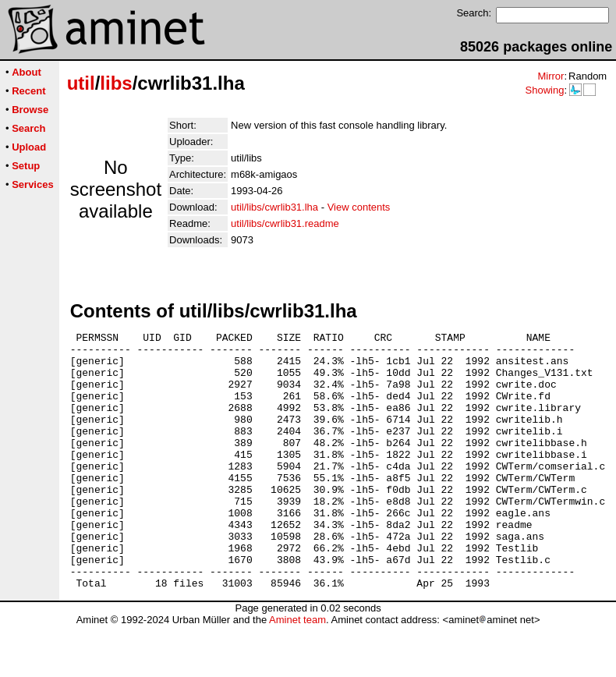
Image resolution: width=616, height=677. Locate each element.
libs (116, 83)
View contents (359, 207)
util (81, 83)
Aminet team (297, 671)
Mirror (551, 76)
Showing (544, 90)
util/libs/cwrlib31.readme (285, 223)
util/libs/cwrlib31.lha (274, 207)
